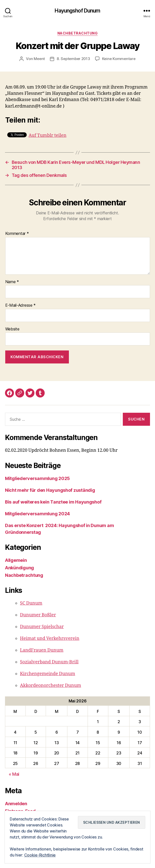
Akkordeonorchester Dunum (51, 686)
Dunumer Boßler (38, 615)
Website (12, 329)
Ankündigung (19, 568)
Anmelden (16, 804)
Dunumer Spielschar (42, 627)
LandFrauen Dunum (42, 650)
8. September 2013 (73, 59)
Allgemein (16, 560)
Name (12, 282)
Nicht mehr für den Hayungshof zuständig (50, 490)
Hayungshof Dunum (77, 11)
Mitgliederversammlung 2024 (37, 514)
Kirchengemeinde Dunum (48, 674)
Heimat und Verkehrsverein (50, 638)
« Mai (14, 774)
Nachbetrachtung (78, 33)
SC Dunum (31, 603)
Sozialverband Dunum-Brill (49, 662)
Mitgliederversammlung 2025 (37, 478)
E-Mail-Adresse (21, 305)
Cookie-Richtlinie (40, 855)
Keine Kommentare (119, 59)
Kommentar (17, 234)
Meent (39, 59)
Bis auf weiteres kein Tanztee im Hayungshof (53, 502)
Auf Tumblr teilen (48, 135)
